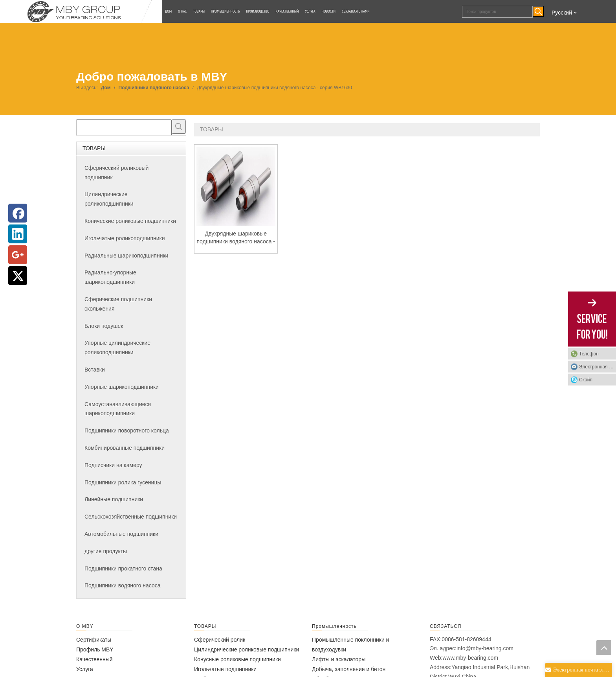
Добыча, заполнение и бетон (349, 669)
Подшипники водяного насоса (122, 585)
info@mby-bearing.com (485, 648)
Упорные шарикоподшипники (122, 387)
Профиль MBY (95, 649)
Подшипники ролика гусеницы (123, 482)
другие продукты (106, 551)
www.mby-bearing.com (470, 658)
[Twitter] (18, 276)
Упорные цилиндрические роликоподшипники (117, 348)
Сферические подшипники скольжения (118, 304)
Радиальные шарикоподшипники (126, 256)
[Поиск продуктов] (497, 12)
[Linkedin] (18, 234)
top (604, 648)
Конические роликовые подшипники (130, 221)
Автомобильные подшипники (121, 534)
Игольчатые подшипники (225, 669)
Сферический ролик (220, 640)
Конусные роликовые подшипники (237, 659)
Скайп (586, 380)
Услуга (85, 669)
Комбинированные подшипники (125, 448)
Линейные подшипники (114, 499)
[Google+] (18, 255)
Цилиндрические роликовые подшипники (247, 649)
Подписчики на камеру (113, 465)
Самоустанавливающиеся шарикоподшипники (118, 409)
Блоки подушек (104, 326)
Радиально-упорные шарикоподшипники (110, 277)
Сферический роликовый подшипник (116, 173)
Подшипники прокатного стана (123, 568)
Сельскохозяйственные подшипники (131, 517)
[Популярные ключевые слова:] (538, 11)
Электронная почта (598, 367)
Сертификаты (94, 640)
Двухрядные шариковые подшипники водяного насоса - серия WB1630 (236, 238)
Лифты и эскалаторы (339, 659)
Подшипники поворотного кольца (127, 430)
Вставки (95, 370)
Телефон (589, 354)
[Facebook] (18, 213)
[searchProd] (124, 127)
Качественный (94, 659)
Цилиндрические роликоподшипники (109, 199)
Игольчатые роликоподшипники (125, 238)
